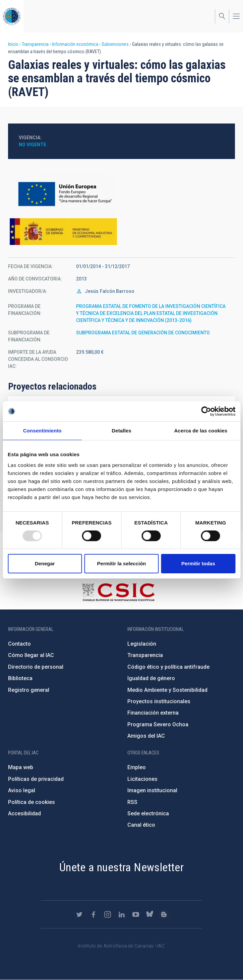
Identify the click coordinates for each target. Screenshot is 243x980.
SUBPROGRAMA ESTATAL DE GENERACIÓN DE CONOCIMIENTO (143, 333)
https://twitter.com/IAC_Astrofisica (79, 914)
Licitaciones (142, 779)
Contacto (19, 644)
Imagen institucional (152, 790)
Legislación (142, 644)
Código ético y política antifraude (168, 667)
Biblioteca (20, 678)
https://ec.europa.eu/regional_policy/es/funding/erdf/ (122, 194)
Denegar (45, 563)
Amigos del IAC (146, 736)
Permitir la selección (122, 563)
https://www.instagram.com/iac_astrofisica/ (108, 914)
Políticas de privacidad (36, 779)
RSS (132, 802)
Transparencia (35, 44)
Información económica (75, 44)
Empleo (137, 767)
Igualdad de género (151, 678)
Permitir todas (198, 563)
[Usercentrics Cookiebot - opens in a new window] (206, 411)
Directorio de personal (36, 667)
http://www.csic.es (118, 592)
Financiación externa (153, 713)
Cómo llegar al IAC (31, 655)
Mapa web (21, 767)
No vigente (33, 145)
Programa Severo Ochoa (158, 724)
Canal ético (141, 825)
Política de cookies (32, 802)
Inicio (13, 44)
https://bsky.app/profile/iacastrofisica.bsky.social (150, 914)
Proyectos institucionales (159, 701)
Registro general (29, 690)
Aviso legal (22, 790)
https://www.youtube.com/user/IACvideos (136, 914)
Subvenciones (115, 44)
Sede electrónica (148, 813)
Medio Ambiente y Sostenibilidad (167, 690)
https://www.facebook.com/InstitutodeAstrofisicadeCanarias (94, 914)
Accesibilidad (24, 813)
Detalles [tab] (121, 431)
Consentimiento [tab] (42, 431)
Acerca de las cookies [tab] (201, 431)
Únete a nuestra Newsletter (122, 867)
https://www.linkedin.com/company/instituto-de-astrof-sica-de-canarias (122, 914)
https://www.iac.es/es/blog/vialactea (164, 914)
